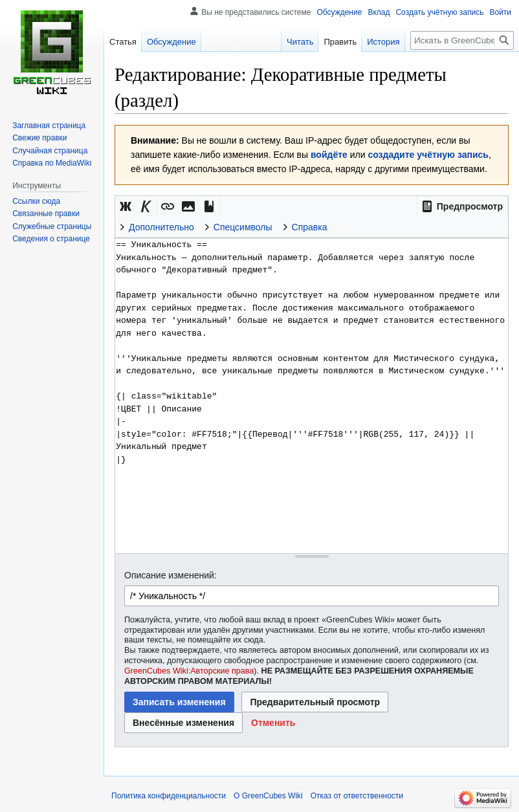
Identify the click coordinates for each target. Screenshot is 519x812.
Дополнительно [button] (161, 227)
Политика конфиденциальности (169, 796)
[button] (462, 206)
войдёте (329, 155)
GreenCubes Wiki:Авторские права (189, 671)
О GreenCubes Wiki (268, 796)
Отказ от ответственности (357, 796)
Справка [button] (310, 227)
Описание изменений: (171, 575)
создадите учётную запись (428, 155)
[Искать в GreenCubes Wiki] (462, 40)
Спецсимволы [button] (243, 227)
